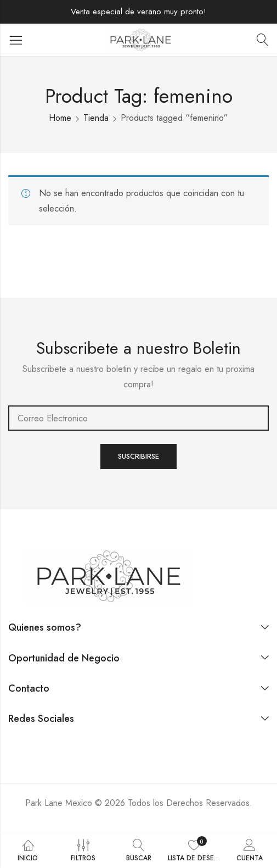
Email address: (138, 418)
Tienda (96, 118)
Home (60, 118)
